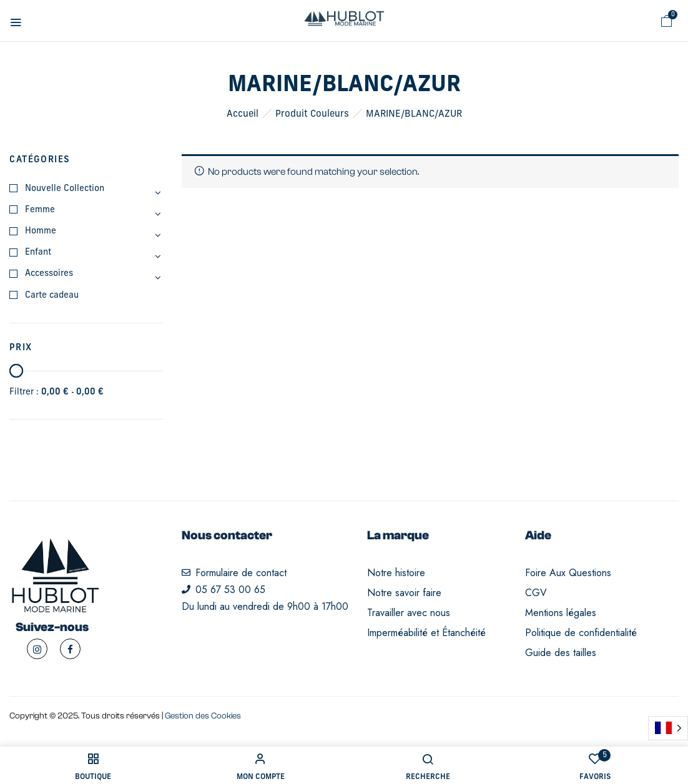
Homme (41, 231)
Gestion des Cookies (203, 716)
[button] (667, 21)
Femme (40, 210)
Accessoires (49, 274)
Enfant (38, 252)
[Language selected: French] (668, 728)
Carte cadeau (52, 296)
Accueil (243, 115)
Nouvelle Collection (65, 189)
